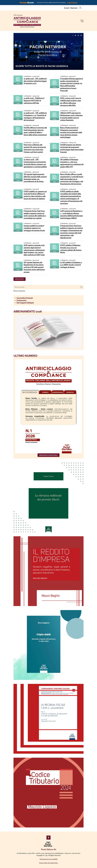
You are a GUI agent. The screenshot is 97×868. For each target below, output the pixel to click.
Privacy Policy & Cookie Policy (49, 863)
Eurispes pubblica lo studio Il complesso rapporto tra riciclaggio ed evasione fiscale (34, 228)
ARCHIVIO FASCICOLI (48, 455)
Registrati (74, 8)
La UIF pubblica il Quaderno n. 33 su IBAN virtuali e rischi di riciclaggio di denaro (71, 265)
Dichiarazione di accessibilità (49, 859)
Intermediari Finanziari (25, 298)
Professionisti (21, 300)
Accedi (66, 8)
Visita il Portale (72, 3)
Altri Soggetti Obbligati (25, 303)
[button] (73, 35)
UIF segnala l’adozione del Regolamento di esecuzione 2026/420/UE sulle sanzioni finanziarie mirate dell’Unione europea (34, 267)
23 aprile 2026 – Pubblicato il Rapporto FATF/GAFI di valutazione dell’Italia (34, 100)
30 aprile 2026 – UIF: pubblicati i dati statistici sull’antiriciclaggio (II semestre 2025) (35, 81)
